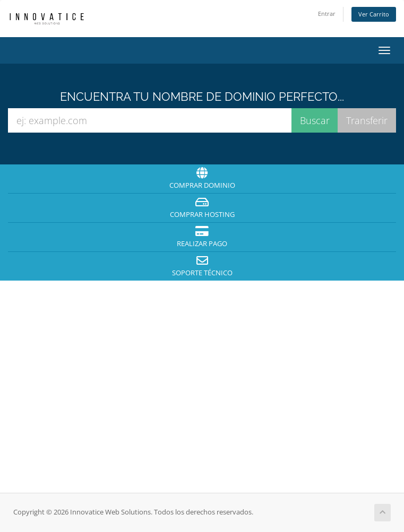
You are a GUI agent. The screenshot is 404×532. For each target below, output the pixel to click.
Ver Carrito (374, 14)
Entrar (327, 14)
